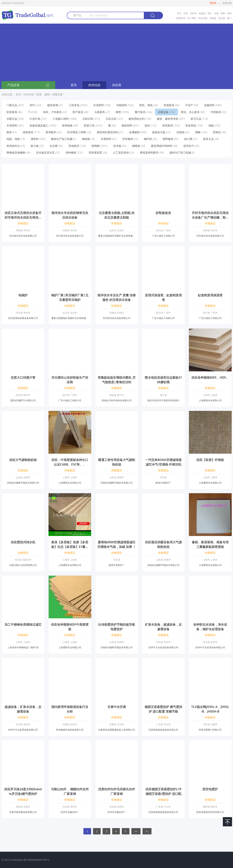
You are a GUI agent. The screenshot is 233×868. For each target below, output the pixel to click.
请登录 (213, 3)
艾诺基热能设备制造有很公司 (163, 730)
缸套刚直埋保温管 (210, 295)
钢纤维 (148, 139)
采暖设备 (58, 94)
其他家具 (74, 146)
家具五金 (208, 139)
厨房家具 (168, 125)
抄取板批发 (163, 213)
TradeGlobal (16, 860)
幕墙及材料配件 (149, 152)
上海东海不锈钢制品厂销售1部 (23, 647)
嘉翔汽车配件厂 (163, 483)
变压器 (222, 18)
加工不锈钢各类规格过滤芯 (23, 624)
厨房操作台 (13, 146)
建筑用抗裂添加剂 (108, 132)
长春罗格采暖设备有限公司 (23, 812)
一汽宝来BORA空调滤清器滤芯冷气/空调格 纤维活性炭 (163, 464)
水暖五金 (12, 119)
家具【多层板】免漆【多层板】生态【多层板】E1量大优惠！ (70, 547)
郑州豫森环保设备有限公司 (70, 730)
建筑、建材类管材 (168, 119)
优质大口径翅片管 (23, 377)
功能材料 (122, 105)
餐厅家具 (140, 112)
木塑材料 (106, 139)
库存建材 (128, 139)
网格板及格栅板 (16, 152)
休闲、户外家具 (52, 112)
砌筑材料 (127, 125)
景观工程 (89, 125)
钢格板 (86, 139)
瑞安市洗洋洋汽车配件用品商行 (163, 400)
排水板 (117, 146)
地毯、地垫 (13, 139)
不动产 (189, 105)
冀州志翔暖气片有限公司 (23, 400)
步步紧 (54, 146)
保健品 (202, 13)
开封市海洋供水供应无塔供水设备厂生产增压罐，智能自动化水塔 (210, 217)
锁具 (9, 132)
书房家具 (216, 112)
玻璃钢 (96, 146)
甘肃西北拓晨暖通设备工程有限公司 (117, 730)
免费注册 (227, 3)
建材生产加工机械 (62, 139)
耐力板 (35, 146)
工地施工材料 (61, 119)
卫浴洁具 (111, 119)
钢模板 (136, 146)
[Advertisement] (117, 52)
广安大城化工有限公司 (163, 236)
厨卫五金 (196, 119)
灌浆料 (35, 139)
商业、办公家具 (190, 112)
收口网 (188, 139)
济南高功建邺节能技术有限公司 (23, 483)
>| (147, 831)
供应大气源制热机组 (23, 460)
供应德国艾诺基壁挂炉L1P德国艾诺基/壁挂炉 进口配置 (163, 794)
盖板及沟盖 (159, 132)
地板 (211, 125)
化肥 (216, 13)
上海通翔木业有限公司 (210, 400)
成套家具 (28, 132)
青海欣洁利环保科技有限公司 (117, 400)
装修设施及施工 (39, 125)
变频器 (213, 18)
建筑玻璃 (53, 105)
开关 (179, 13)
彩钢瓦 (217, 132)
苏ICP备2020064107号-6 (36, 860)
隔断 (198, 132)
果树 (223, 13)
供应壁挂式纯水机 (23, 542)
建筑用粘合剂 (137, 119)
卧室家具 (12, 112)
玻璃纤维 (181, 18)
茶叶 (210, 13)
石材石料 (88, 119)
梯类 (118, 112)
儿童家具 (100, 112)
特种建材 (71, 152)
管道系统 (191, 125)
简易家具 (169, 105)
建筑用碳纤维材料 (162, 146)
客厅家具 (78, 112)
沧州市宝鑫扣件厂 (70, 812)
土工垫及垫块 (121, 152)
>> (136, 831)
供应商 (117, 85)
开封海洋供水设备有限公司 (23, 236)
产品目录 (28, 85)
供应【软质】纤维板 (210, 460)
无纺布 (193, 13)
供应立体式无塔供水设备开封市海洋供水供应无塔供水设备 (23, 217)
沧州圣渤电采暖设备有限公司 (23, 318)
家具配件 (51, 132)
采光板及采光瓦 (45, 152)
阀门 (229, 18)
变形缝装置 (95, 152)
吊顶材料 (99, 105)
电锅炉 (23, 295)
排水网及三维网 (77, 132)
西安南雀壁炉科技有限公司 (210, 812)
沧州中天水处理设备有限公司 (163, 647)
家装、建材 (43, 94)
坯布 (186, 13)
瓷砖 (147, 125)
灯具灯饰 (35, 119)
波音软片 (189, 146)
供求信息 (94, 85)
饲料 (229, 13)
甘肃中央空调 (117, 707)
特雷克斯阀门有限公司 (210, 730)
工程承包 (74, 105)
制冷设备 (203, 18)
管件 (32, 105)
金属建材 (134, 132)
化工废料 (192, 18)
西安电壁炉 (210, 789)
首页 (74, 85)
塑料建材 (168, 139)
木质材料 (12, 125)
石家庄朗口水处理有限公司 (23, 565)
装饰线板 (67, 125)
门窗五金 (12, 105)
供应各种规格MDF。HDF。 (210, 377)
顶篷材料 (209, 105)
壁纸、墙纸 (146, 105)
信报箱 (180, 132)
